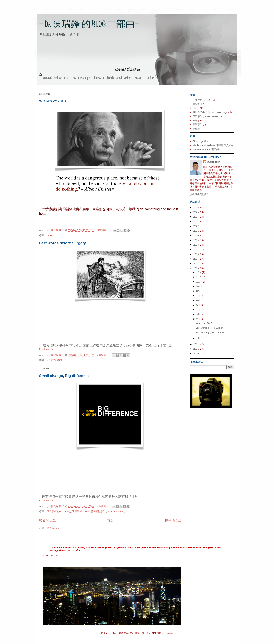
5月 (198, 305)
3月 (198, 314)
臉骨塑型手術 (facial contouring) (108, 511)
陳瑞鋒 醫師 (213, 162)
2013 (196, 268)
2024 (196, 217)
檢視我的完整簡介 (199, 194)
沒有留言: (102, 230)
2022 (196, 226)
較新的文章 (47, 521)
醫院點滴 (198, 104)
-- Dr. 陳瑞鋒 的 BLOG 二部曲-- (89, 25)
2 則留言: (102, 355)
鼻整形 (196, 129)
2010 (196, 354)
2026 (196, 208)
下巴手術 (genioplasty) (59, 511)
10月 (199, 282)
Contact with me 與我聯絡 (206, 149)
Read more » (46, 349)
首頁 (110, 521)
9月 (198, 286)
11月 (199, 277)
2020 (196, 236)
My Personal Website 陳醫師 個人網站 (213, 145)
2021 (196, 231)
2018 (196, 245)
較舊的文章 (173, 521)
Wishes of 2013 (52, 101)
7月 (198, 296)
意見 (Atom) (53, 528)
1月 (198, 338)
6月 (198, 300)
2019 (196, 240)
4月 (198, 310)
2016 (196, 254)
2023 (196, 222)
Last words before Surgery (63, 243)
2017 (196, 250)
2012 (196, 344)
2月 (198, 319)
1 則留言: (102, 506)
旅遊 (195, 120)
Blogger (168, 633)
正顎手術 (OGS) (56, 360)
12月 (199, 272)
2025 (196, 212)
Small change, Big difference (64, 376)
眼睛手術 (198, 124)
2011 (196, 349)
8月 (198, 291)
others (50, 235)
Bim (148, 633)
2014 (196, 264)
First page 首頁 (201, 141)
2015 (196, 259)
